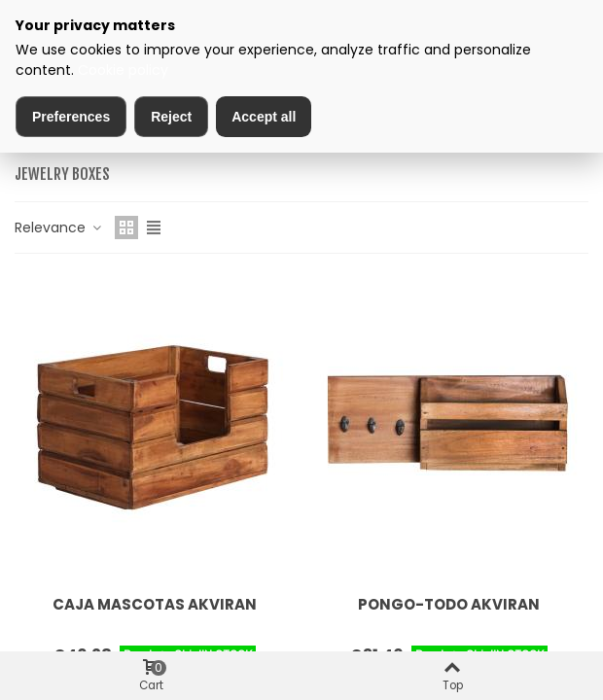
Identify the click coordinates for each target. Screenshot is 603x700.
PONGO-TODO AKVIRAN (449, 604)
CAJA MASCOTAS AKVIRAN (155, 604)
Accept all (264, 117)
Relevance (59, 227)
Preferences (71, 117)
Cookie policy (123, 70)
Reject (171, 117)
